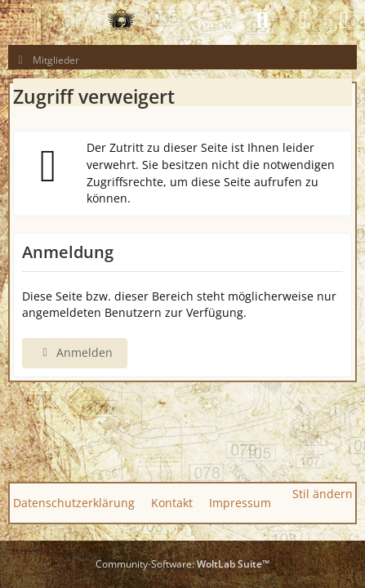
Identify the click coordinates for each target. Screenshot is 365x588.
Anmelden (75, 352)
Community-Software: (182, 564)
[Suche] (262, 20)
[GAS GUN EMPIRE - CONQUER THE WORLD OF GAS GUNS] (121, 20)
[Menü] (344, 20)
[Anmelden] (303, 20)
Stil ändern (323, 494)
